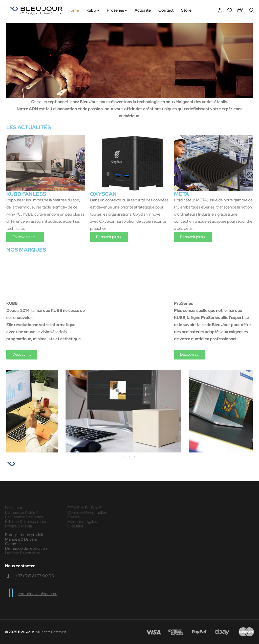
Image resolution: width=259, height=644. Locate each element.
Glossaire (75, 526)
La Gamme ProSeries (24, 517)
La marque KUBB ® (22, 513)
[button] (25, 237)
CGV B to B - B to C (85, 508)
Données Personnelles (87, 513)
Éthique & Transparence (26, 522)
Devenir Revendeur (22, 553)
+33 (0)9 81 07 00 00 (35, 576)
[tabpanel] (163, 411)
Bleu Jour (14, 508)
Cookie (74, 517)
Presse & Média (18, 526)
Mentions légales (82, 522)
